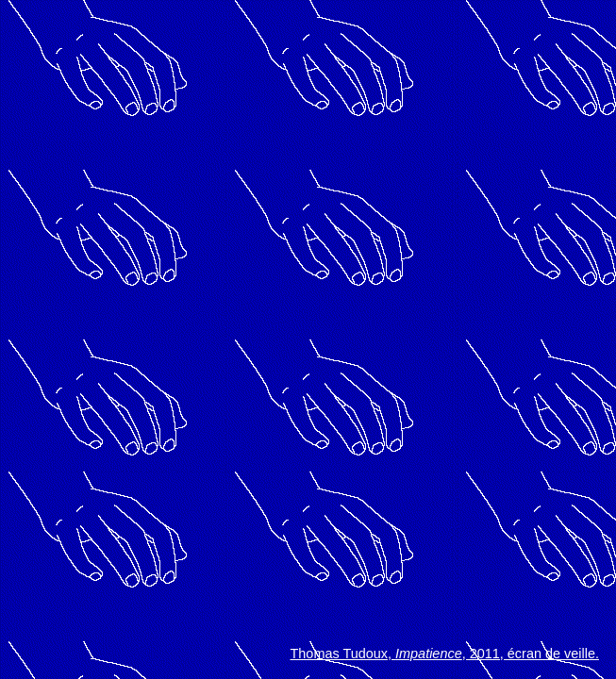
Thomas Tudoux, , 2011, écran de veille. (445, 654)
